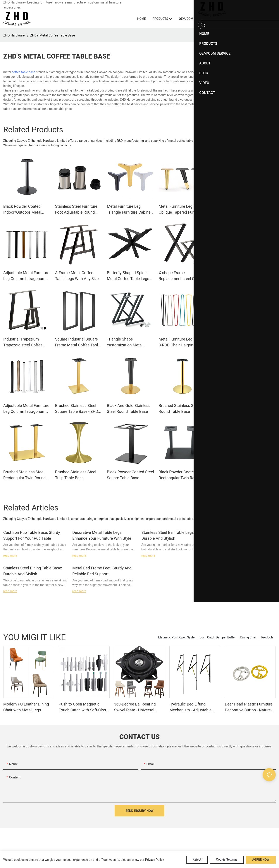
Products (267, 637)
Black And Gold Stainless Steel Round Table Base (128, 408)
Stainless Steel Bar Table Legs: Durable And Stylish (168, 535)
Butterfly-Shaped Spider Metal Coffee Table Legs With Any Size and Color (128, 276)
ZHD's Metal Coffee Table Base (53, 35)
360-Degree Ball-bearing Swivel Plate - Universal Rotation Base (135, 707)
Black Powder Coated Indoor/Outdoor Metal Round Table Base (22, 210)
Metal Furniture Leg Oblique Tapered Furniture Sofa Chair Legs (181, 210)
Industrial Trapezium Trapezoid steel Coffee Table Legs (23, 342)
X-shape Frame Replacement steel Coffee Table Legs (181, 276)
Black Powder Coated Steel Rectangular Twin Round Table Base (182, 475)
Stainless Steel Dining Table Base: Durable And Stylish (33, 571)
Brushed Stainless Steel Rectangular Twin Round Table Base (24, 475)
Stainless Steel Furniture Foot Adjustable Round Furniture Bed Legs (76, 210)
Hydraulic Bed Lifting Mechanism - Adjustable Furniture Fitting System (190, 707)
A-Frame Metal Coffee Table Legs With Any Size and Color (77, 276)
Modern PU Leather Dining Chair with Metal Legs (26, 707)
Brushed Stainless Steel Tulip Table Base (76, 475)
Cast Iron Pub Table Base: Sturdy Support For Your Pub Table (32, 535)
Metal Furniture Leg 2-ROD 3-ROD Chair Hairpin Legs (182, 342)
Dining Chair (248, 637)
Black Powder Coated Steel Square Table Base (130, 475)
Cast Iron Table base (232, 77)
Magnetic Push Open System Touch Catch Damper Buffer (197, 637)
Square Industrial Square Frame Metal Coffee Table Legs (77, 342)
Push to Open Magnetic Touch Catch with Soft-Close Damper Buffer (84, 707)
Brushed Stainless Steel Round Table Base (179, 408)
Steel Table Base (229, 90)
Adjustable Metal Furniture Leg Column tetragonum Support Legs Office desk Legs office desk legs (26, 409)
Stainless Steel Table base (235, 83)
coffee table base (24, 72)
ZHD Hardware (14, 35)
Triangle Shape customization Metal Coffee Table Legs (125, 342)
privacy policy (155, 860)
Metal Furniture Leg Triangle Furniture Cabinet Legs (129, 210)
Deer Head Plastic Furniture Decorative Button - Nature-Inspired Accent (249, 707)
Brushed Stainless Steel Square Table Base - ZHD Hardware (77, 409)
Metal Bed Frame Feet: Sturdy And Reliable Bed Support (102, 571)
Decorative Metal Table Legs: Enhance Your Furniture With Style (102, 535)
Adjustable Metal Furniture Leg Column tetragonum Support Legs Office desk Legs (26, 276)
